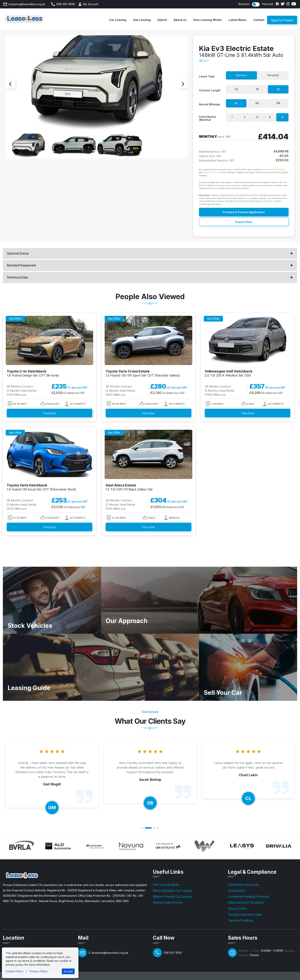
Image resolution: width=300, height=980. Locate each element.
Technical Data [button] (17, 277)
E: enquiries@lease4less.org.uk (108, 953)
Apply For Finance (282, 21)
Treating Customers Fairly (245, 915)
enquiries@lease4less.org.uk (27, 4)
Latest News (238, 20)
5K (236, 103)
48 (278, 89)
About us (180, 20)
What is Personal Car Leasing (172, 897)
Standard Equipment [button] (21, 265)
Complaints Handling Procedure (249, 897)
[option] (97, 84)
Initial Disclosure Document (246, 903)
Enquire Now (244, 222)
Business (244, 4)
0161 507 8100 (66, 4)
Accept (68, 971)
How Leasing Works (208, 20)
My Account (91, 4)
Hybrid (162, 20)
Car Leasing (118, 20)
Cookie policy (237, 891)
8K (257, 103)
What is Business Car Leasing (172, 891)
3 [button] (154, 828)
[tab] (150, 254)
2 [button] (148, 828)
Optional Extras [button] (18, 253)
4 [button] (158, 828)
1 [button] (142, 828)
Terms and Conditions (274, 169)
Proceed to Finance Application (244, 212)
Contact (259, 20)
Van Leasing (142, 20)
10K (278, 103)
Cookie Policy (15, 971)
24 (236, 89)
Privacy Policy (211, 172)
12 (282, 117)
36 (257, 89)
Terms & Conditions (241, 921)
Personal (267, 4)
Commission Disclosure (243, 885)
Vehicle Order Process (168, 903)
